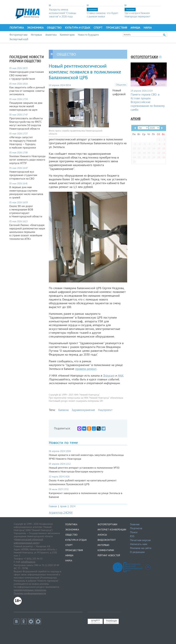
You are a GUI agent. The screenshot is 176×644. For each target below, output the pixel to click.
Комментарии (67, 35)
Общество (54, 28)
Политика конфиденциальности (30, 593)
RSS (132, 536)
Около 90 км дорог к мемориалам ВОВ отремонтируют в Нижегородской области (26, 211)
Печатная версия (140, 540)
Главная (53, 506)
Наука (148, 28)
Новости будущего (88, 35)
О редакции (137, 552)
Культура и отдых (78, 28)
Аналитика (51, 35)
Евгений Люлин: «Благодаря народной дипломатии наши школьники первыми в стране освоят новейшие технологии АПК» (27, 232)
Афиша (135, 28)
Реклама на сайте (141, 548)
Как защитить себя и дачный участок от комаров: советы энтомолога (27, 91)
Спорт (98, 28)
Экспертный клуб (19, 39)
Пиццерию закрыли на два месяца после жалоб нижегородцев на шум (26, 106)
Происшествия (116, 28)
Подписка (136, 528)
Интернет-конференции (112, 530)
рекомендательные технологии (30, 590)
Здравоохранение (83, 410)
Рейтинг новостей (109, 555)
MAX (120, 376)
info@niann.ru (28, 562)
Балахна (63, 410)
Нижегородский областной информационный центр (28, 541)
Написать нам (139, 544)
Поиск (134, 532)
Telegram (109, 376)
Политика (17, 28)
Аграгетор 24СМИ (61, 513)
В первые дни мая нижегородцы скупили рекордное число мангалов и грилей (26, 192)
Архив (63, 506)
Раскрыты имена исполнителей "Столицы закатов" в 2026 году (63, 13)
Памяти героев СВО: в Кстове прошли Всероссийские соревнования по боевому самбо (148, 102)
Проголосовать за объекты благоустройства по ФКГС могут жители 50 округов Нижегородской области (26, 123)
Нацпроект (105, 410)
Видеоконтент (107, 540)
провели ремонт (86, 369)
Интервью (36, 35)
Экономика (35, 28)
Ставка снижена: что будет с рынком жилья (103, 15)
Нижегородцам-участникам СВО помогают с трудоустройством (27, 75)
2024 (73, 506)
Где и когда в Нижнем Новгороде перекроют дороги (137, 16)
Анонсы (102, 535)
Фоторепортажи (18, 35)
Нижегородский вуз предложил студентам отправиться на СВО (23, 175)
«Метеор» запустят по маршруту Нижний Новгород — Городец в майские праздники (23, 142)
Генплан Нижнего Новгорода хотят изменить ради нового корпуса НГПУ (27, 160)
